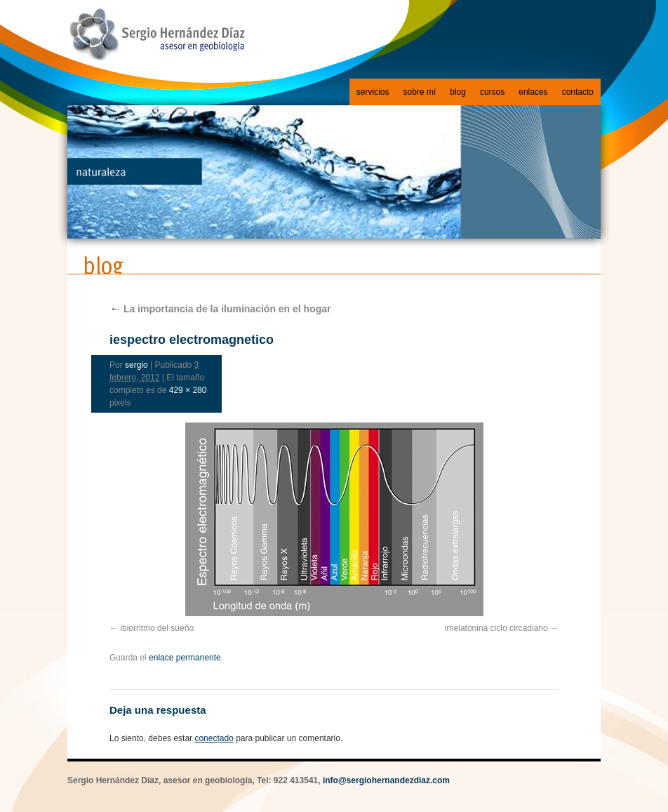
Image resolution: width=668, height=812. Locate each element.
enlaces (533, 92)
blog (458, 92)
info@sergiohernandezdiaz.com (386, 780)
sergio (136, 365)
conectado (214, 738)
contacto (578, 92)
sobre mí (420, 92)
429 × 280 (188, 390)
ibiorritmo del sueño (157, 628)
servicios (373, 92)
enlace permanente (185, 658)
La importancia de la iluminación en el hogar (220, 309)
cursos (492, 92)
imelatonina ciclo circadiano (496, 628)
